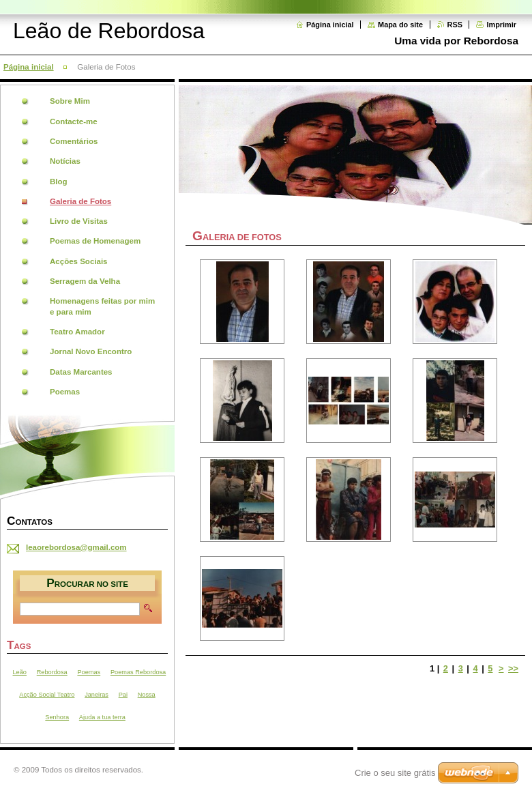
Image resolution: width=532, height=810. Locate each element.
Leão (20, 672)
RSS (455, 25)
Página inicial (330, 25)
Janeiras (97, 695)
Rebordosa (52, 672)
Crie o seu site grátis (395, 773)
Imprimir (501, 25)
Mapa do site (400, 25)
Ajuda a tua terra (102, 717)
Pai (123, 695)
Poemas (89, 672)
